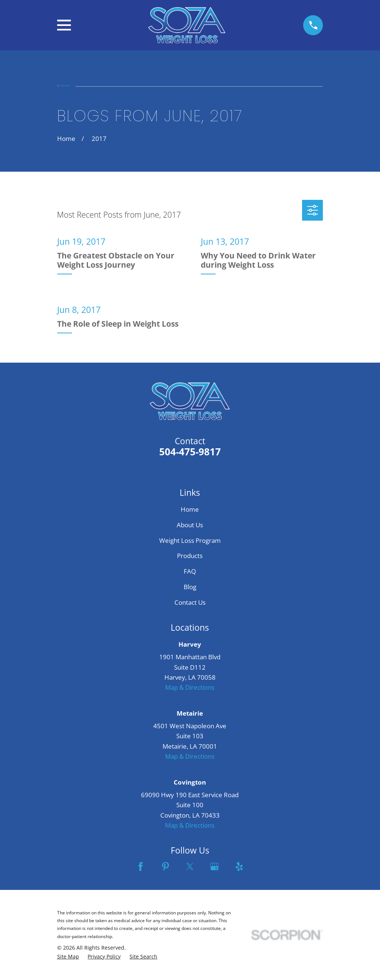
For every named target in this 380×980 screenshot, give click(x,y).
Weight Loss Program (190, 540)
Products (190, 556)
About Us (190, 525)
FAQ (190, 571)
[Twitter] (190, 867)
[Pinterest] (166, 867)
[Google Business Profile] (214, 867)
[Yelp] (239, 867)
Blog (190, 587)
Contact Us (190, 602)
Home (190, 509)
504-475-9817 (190, 452)
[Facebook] (141, 867)
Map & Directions (190, 687)
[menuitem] (68, 957)
